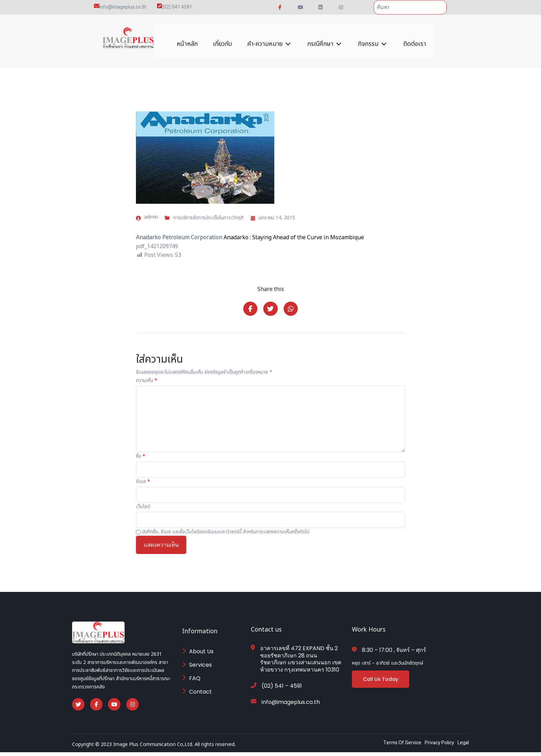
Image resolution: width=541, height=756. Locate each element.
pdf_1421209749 (157, 238)
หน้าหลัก (186, 37)
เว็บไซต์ (143, 503)
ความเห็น (147, 378)
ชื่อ (141, 453)
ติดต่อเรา (416, 37)
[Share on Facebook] (249, 305)
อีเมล (143, 478)
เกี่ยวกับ (223, 37)
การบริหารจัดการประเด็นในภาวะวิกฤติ (208, 209)
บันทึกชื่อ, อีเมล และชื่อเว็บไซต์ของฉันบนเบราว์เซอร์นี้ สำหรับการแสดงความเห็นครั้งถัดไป (226, 529)
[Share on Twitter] (270, 305)
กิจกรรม (374, 37)
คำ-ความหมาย (271, 37)
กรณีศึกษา (326, 37)
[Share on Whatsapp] (292, 305)
